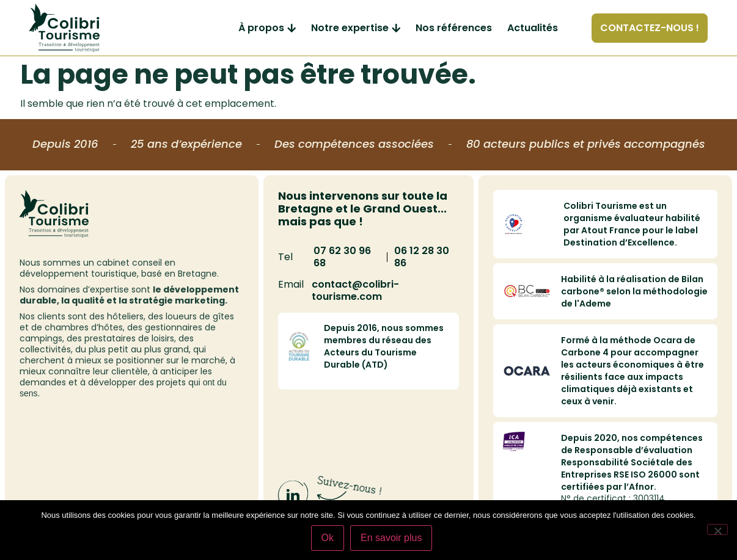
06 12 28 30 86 (422, 257)
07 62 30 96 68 (342, 257)
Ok (328, 538)
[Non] (717, 529)
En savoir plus (391, 538)
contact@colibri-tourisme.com (355, 290)
